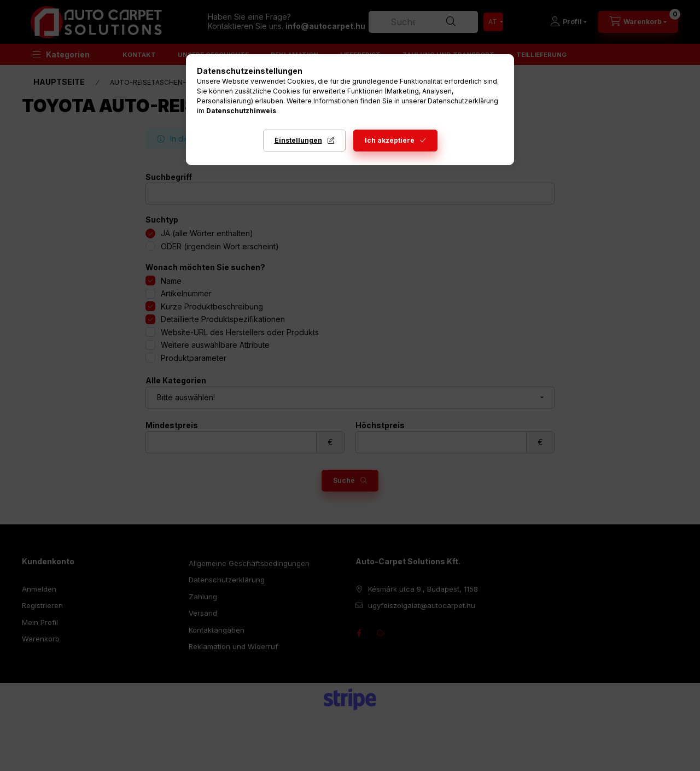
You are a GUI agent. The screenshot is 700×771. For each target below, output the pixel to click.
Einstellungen (298, 140)
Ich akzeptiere (390, 140)
